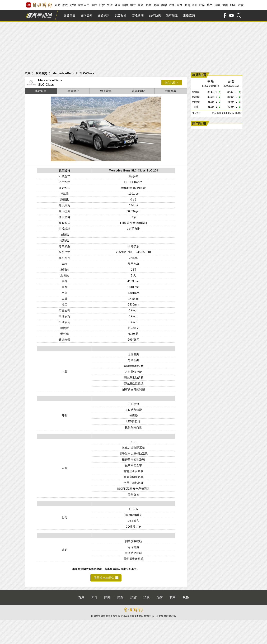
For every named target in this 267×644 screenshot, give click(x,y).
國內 (107, 595)
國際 (125, 5)
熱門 (65, 5)
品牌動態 (155, 15)
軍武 (94, 5)
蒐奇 (141, 5)
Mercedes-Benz (63, 73)
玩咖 (217, 5)
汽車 (172, 5)
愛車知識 (172, 15)
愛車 (173, 595)
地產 (233, 5)
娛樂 (164, 5)
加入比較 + (172, 82)
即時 (58, 5)
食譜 (225, 5)
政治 (73, 5)
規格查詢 (189, 15)
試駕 (134, 595)
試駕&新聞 (138, 91)
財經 (156, 5)
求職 (241, 5)
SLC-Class (87, 73)
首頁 (81, 595)
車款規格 (41, 91)
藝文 (210, 5)
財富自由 (84, 5)
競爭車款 (171, 91)
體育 (188, 5)
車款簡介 (73, 91)
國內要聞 (87, 15)
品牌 (160, 595)
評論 (202, 5)
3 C (195, 5)
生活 (110, 5)
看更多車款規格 (104, 576)
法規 (147, 595)
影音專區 (69, 15)
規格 (186, 595)
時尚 (180, 5)
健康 (118, 5)
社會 (102, 5)
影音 (149, 5)
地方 (133, 5)
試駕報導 (121, 15)
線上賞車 (106, 91)
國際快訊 (104, 15)
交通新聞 (138, 15)
